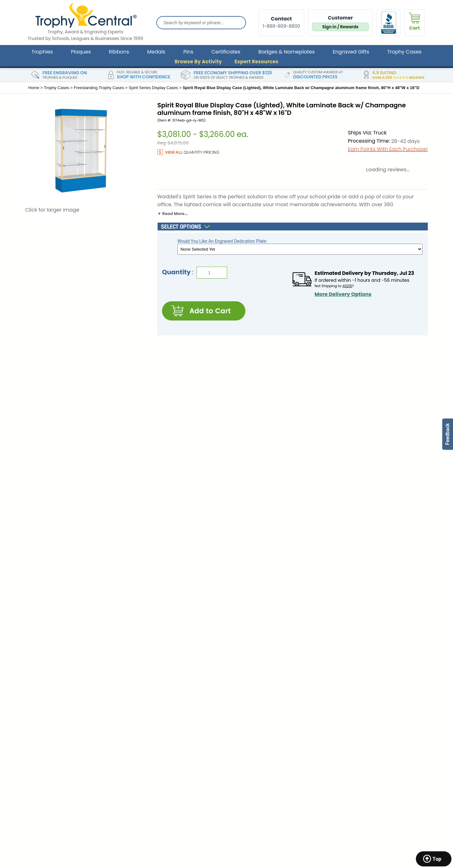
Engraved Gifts (351, 52)
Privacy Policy (142, 712)
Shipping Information (151, 694)
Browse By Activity (198, 62)
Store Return (141, 703)
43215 (347, 286)
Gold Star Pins (341, 762)
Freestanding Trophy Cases (99, 88)
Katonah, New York (49, 774)
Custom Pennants (345, 744)
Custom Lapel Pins (346, 735)
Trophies (42, 52)
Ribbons (119, 52)
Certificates (226, 52)
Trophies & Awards (346, 676)
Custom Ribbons (344, 753)
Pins (188, 52)
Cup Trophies (340, 725)
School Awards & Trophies (354, 694)
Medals (156, 52)
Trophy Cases (404, 52)
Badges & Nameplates (286, 52)
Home (34, 88)
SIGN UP (338, 606)
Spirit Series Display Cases (153, 88)
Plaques (81, 52)
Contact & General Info (153, 685)
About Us (137, 676)
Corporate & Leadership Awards (361, 685)
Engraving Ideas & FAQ (251, 685)
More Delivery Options (343, 294)
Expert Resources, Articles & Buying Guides (264, 713)
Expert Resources (256, 62)
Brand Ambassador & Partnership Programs (263, 698)
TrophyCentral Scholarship (256, 676)
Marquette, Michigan (51, 744)
